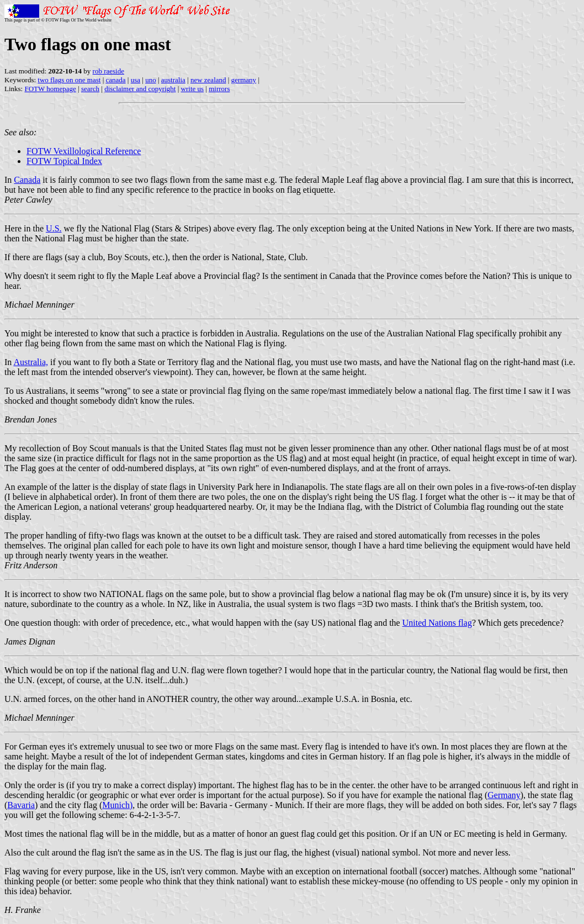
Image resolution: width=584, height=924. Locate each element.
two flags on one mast (69, 80)
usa (136, 80)
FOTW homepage (50, 89)
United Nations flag (437, 623)
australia (173, 80)
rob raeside (108, 71)
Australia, (31, 362)
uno (151, 80)
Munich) (117, 805)
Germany (504, 795)
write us (193, 89)
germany (244, 80)
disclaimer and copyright (140, 89)
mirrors (219, 89)
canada (116, 80)
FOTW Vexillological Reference (84, 151)
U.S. (54, 228)
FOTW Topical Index (64, 161)
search (90, 89)
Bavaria (21, 805)
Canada (27, 180)
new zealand (208, 80)
